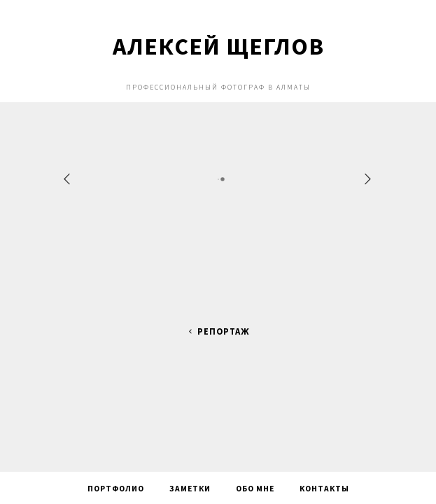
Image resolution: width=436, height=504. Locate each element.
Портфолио (116, 489)
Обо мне (255, 489)
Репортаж (218, 331)
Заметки (190, 489)
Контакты (324, 489)
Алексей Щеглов (218, 46)
